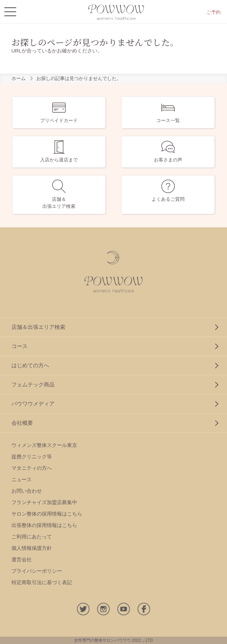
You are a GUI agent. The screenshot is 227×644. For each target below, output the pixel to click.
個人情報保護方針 (32, 548)
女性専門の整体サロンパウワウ (102, 640)
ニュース (22, 479)
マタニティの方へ (32, 468)
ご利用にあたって (32, 537)
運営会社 (22, 559)
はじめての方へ (30, 365)
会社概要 (22, 423)
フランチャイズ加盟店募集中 (44, 502)
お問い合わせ (27, 491)
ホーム (19, 78)
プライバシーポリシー (37, 571)
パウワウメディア (33, 404)
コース (20, 346)
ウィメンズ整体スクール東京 (44, 445)
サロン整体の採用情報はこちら (47, 514)
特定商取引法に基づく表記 (42, 582)
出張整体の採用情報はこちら (44, 525)
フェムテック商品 (33, 385)
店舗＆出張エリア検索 (38, 327)
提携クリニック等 (32, 457)
